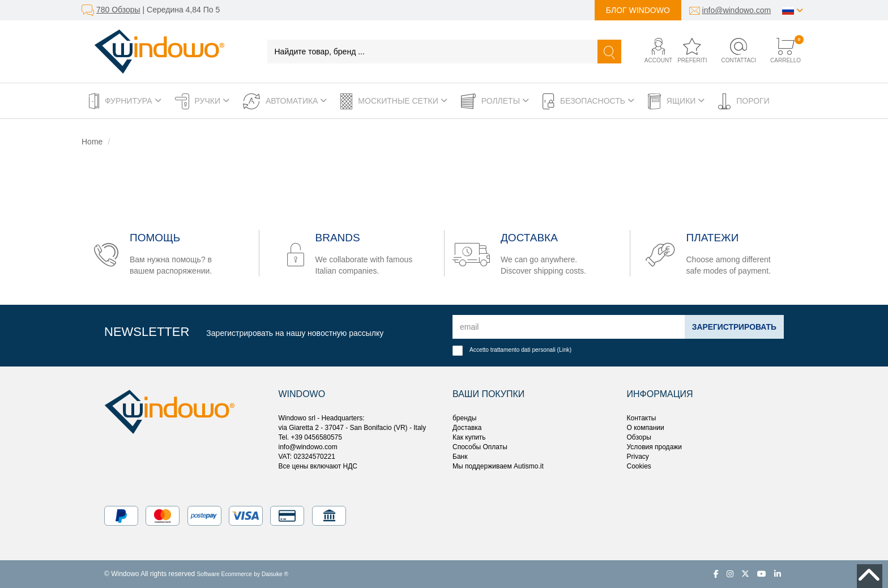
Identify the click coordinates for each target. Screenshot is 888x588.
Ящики (676, 101)
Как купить (469, 437)
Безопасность (588, 101)
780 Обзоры (118, 10)
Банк (460, 457)
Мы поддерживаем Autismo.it (498, 466)
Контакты (642, 418)
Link (564, 350)
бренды (464, 418)
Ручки (202, 101)
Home (92, 142)
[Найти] (609, 52)
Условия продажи (655, 447)
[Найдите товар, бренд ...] (433, 52)
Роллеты (495, 101)
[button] (649, 51)
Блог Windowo (638, 10)
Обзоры (639, 437)
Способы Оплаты (480, 447)
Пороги (744, 101)
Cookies (639, 466)
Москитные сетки (394, 101)
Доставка (467, 428)
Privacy (638, 457)
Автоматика (285, 101)
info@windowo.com (737, 10)
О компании (646, 428)
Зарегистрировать (734, 327)
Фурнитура (125, 101)
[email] (568, 327)
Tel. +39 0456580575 (310, 437)
